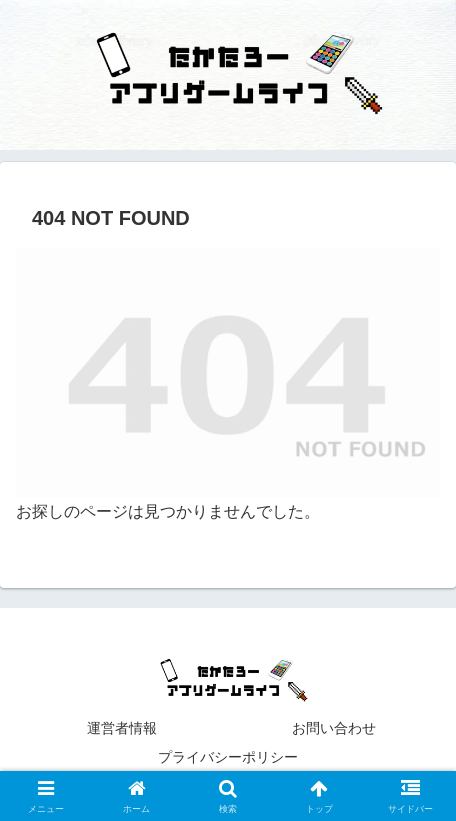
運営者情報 (122, 728)
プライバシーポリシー (298, 757)
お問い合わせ (334, 728)
